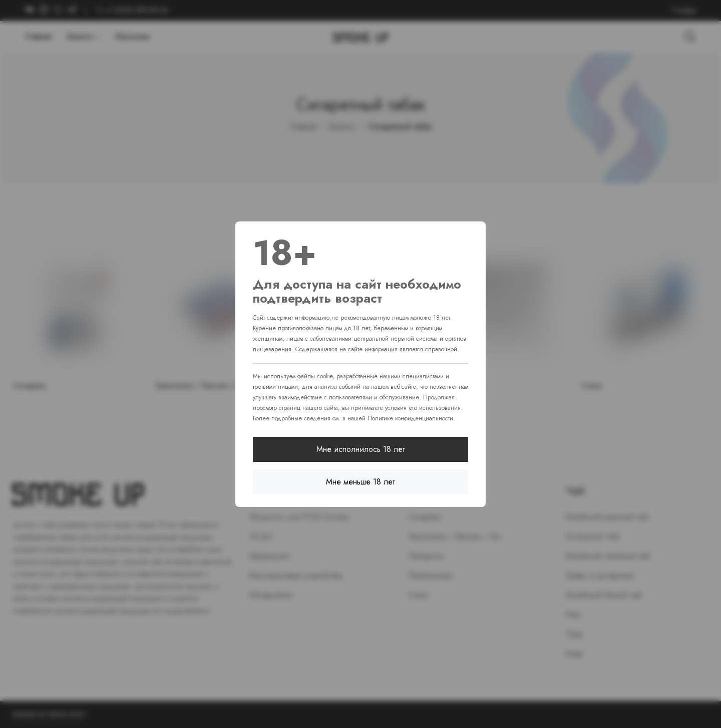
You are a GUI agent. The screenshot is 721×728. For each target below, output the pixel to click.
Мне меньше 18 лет (360, 482)
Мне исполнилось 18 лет (361, 449)
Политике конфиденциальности (410, 418)
